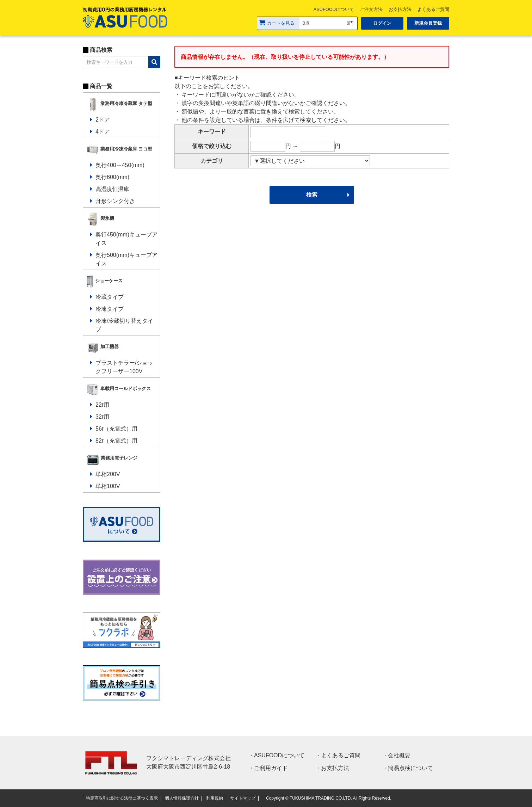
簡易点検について (410, 768)
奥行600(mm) (112, 177)
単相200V (108, 474)
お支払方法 (400, 9)
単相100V (108, 486)
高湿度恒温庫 (112, 189)
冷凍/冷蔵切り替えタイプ (124, 325)
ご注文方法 (371, 9)
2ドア (103, 120)
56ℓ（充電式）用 (116, 429)
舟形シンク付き (115, 201)
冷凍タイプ (110, 309)
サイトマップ (243, 798)
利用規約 (215, 798)
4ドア (103, 132)
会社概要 (399, 755)
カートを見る (277, 23)
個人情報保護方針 (182, 798)
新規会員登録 (428, 23)
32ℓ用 (102, 417)
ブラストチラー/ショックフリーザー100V (124, 367)
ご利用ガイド (271, 768)
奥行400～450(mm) (120, 165)
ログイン (382, 23)
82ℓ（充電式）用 (116, 441)
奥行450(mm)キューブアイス (126, 239)
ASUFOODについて (334, 9)
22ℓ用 (102, 405)
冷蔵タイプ (110, 297)
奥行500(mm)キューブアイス (126, 259)
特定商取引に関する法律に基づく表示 (122, 798)
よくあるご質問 (433, 9)
